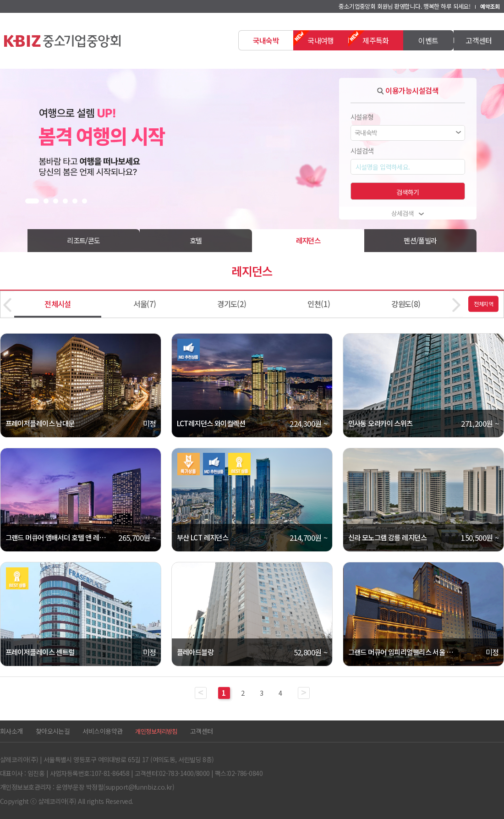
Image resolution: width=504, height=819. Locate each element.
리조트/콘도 (84, 240)
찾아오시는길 (53, 731)
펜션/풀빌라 (420, 240)
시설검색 (362, 151)
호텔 (196, 240)
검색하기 (408, 192)
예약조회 (490, 6)
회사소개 (11, 731)
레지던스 (308, 240)
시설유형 (362, 117)
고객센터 (202, 731)
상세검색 (408, 213)
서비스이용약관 (102, 731)
